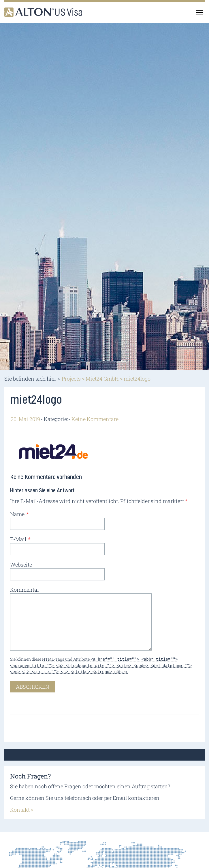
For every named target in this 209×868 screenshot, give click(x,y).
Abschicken (33, 685)
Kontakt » (22, 808)
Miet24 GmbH (102, 379)
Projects (71, 379)
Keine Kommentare (95, 419)
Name (19, 514)
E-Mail (20, 539)
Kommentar (25, 590)
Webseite (21, 565)
